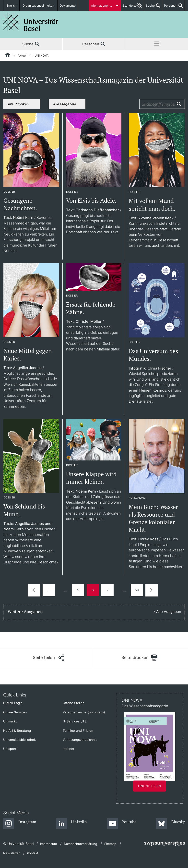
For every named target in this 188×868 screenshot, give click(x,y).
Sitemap (110, 844)
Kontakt (33, 853)
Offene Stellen (74, 703)
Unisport (10, 749)
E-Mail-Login (13, 703)
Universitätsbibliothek (19, 740)
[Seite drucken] (139, 658)
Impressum (48, 844)
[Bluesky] (170, 824)
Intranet (68, 749)
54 (137, 590)
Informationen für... (103, 6)
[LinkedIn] (72, 824)
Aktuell (22, 56)
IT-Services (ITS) (75, 721)
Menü (157, 44)
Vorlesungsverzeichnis (80, 740)
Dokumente (68, 6)
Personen (170, 7)
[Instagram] (20, 824)
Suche (149, 7)
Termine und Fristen (78, 731)
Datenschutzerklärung (81, 844)
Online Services (15, 712)
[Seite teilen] (48, 658)
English (12, 6)
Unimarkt (10, 721)
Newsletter (12, 853)
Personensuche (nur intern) (84, 712)
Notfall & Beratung (17, 731)
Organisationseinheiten (39, 6)
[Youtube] (122, 824)
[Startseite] (8, 56)
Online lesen (149, 786)
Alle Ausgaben (169, 612)
